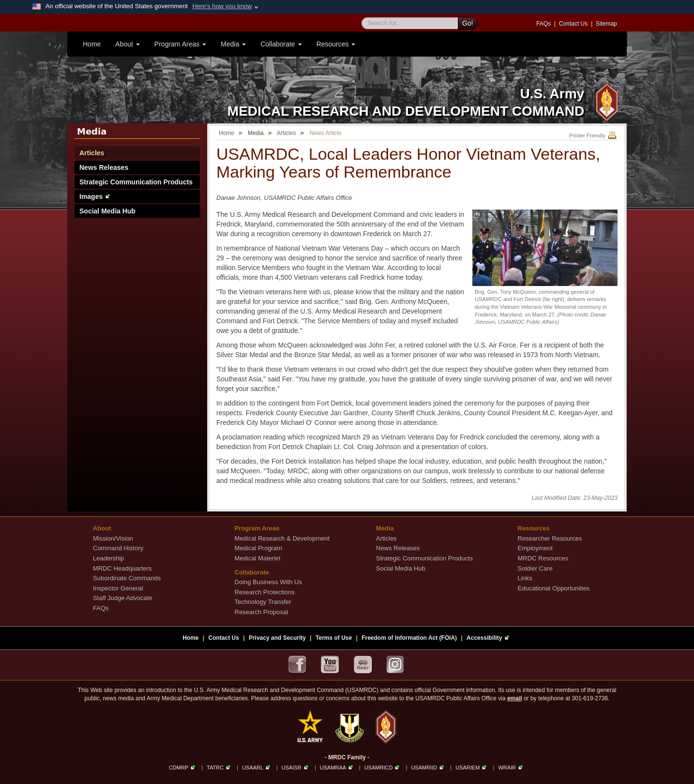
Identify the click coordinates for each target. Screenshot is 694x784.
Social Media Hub (107, 211)
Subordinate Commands (127, 578)
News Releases (104, 167)
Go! (468, 23)
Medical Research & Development (282, 538)
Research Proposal (262, 612)
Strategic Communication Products (136, 182)
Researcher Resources (550, 538)
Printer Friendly (593, 136)
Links (525, 578)
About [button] (127, 44)
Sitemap (606, 24)
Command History (118, 548)
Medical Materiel (258, 558)
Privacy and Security (277, 638)
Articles (92, 153)
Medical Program (258, 548)
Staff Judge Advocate (123, 598)
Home (92, 44)
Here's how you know (222, 6)
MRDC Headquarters (122, 568)
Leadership (108, 558)
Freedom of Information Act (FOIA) (409, 638)
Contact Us (573, 24)
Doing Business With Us (268, 582)
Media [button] (233, 44)
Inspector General (118, 588)
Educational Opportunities (554, 588)
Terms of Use (334, 638)
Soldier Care (535, 568)
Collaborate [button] (281, 44)
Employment (535, 548)
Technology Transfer (263, 602)
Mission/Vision (113, 538)
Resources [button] (336, 44)
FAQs (543, 24)
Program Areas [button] (180, 44)
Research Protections (265, 592)
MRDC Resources (543, 558)
